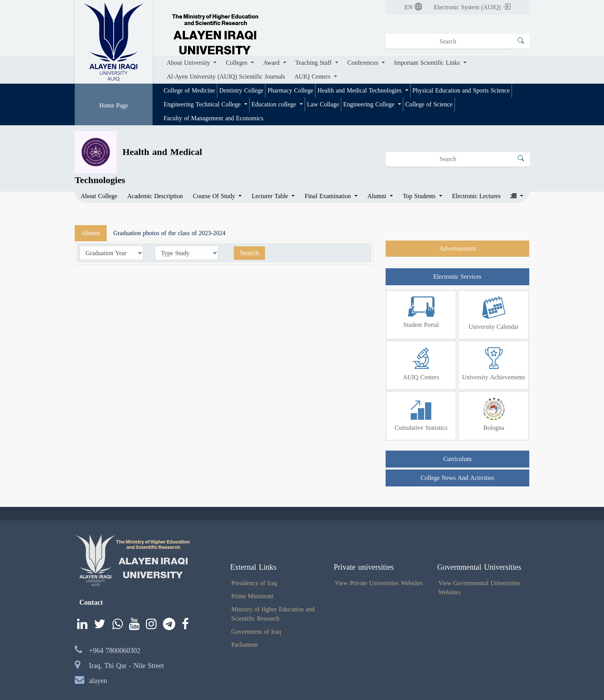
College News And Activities (457, 478)
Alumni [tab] (91, 233)
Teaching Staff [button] (315, 63)
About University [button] (190, 63)
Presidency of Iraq (254, 583)
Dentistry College (241, 90)
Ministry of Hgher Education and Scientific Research (273, 614)
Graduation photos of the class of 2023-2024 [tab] (169, 233)
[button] (517, 196)
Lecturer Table (271, 196)
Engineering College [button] (370, 104)
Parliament (244, 645)
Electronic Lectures (476, 196)
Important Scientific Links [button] (428, 63)
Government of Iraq (256, 632)
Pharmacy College (290, 90)
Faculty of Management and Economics (214, 118)
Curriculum (457, 459)
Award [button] (272, 63)
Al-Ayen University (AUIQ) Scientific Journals (226, 77)
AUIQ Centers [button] (313, 77)
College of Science (429, 104)
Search (249, 253)
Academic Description (155, 196)
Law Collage (323, 104)
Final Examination (329, 196)
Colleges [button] (237, 63)
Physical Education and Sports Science (461, 90)
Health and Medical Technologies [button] (360, 90)
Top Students (420, 196)
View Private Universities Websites (379, 583)
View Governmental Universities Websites (479, 588)
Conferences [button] (364, 63)
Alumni (378, 196)
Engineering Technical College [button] (203, 104)
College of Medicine (190, 90)
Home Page (113, 105)
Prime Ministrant (252, 596)
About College (99, 196)
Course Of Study (215, 196)
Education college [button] (275, 104)
